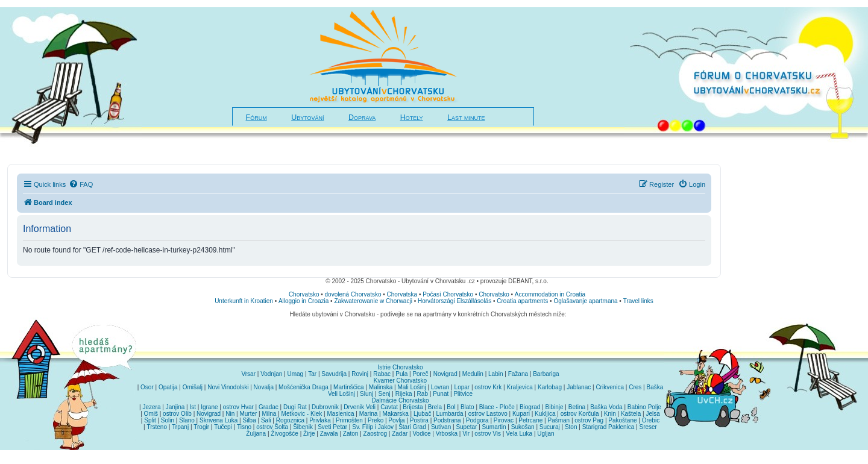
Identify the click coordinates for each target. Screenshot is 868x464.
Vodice (421, 434)
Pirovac (504, 420)
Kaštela (631, 414)
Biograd (530, 407)
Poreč (420, 374)
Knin (610, 414)
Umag (295, 374)
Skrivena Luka (219, 420)
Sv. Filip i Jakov (373, 427)
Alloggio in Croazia (303, 301)
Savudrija (334, 374)
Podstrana (447, 420)
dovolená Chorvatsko (353, 294)
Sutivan (441, 427)
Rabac (382, 374)
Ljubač (422, 414)
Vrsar (248, 374)
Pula (401, 374)
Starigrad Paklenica (609, 427)
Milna (269, 414)
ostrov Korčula (580, 414)
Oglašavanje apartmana (585, 301)
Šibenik (303, 427)
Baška (655, 387)
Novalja (264, 387)
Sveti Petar (332, 427)
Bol (451, 407)
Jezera (151, 407)
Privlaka (320, 420)
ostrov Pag (589, 420)
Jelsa (653, 414)
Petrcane (530, 420)
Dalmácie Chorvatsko (400, 400)
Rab (423, 394)
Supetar (466, 427)
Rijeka (404, 394)
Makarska (395, 414)
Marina (369, 414)
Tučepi (223, 427)
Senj (384, 394)
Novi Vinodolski (228, 387)
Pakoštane (622, 420)
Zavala (329, 434)
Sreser (648, 427)
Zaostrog (375, 434)
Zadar (400, 434)
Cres (635, 387)
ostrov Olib (177, 414)
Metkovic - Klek (302, 414)
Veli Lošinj (341, 394)
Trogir (201, 427)
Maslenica (341, 414)
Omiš (151, 414)
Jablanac (579, 387)
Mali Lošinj (411, 387)
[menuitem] (81, 184)
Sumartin (494, 427)
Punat (441, 394)
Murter (248, 414)
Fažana (518, 374)
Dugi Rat (295, 407)
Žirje (309, 434)
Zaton (351, 434)
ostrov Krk (488, 387)
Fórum (256, 118)
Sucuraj (550, 427)
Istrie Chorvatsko (400, 367)
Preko (376, 420)
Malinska (381, 387)
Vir (466, 434)
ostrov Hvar (238, 407)
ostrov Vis (488, 434)
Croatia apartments (522, 301)
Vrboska (447, 434)
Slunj (366, 394)
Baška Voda (606, 407)
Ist (193, 407)
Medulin (473, 374)
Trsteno (157, 427)
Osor (147, 387)
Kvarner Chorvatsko (400, 381)
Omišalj (193, 387)
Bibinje (555, 407)
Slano (187, 420)
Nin (230, 414)
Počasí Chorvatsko (448, 294)
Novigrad (445, 374)
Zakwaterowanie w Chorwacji (373, 301)
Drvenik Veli (360, 407)
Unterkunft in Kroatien (244, 301)
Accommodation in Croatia (550, 294)
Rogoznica (290, 420)
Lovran (440, 387)
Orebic (651, 420)
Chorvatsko (304, 294)
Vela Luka (519, 434)
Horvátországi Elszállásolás (454, 301)
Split (150, 420)
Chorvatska (402, 294)
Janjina (175, 407)
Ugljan (546, 434)
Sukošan (523, 427)
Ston (571, 427)
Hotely (412, 118)
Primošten (349, 420)
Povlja (396, 420)
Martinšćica (349, 387)
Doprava (362, 118)
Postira (419, 420)
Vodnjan (271, 374)
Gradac (269, 407)
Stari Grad (412, 427)
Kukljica (545, 414)
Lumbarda (450, 414)
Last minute (466, 118)
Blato (467, 407)
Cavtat (389, 407)
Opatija (168, 387)
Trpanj (180, 427)
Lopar (462, 387)
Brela (435, 407)
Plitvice (463, 394)
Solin (168, 420)
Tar (312, 374)
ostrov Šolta (272, 427)
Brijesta (413, 407)
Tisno (244, 427)
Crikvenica (610, 387)
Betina (577, 407)
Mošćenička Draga (303, 387)
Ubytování (307, 118)
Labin (495, 374)
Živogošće (285, 434)
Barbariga (546, 374)
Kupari (521, 414)
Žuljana (256, 434)
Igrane (209, 407)
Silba (250, 420)
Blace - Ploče (497, 407)
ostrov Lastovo (488, 414)
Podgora (477, 420)
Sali (266, 420)
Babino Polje (644, 407)
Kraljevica (519, 387)
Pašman (558, 420)
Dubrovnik (325, 407)
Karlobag (550, 387)
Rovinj (360, 374)
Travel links (638, 301)
